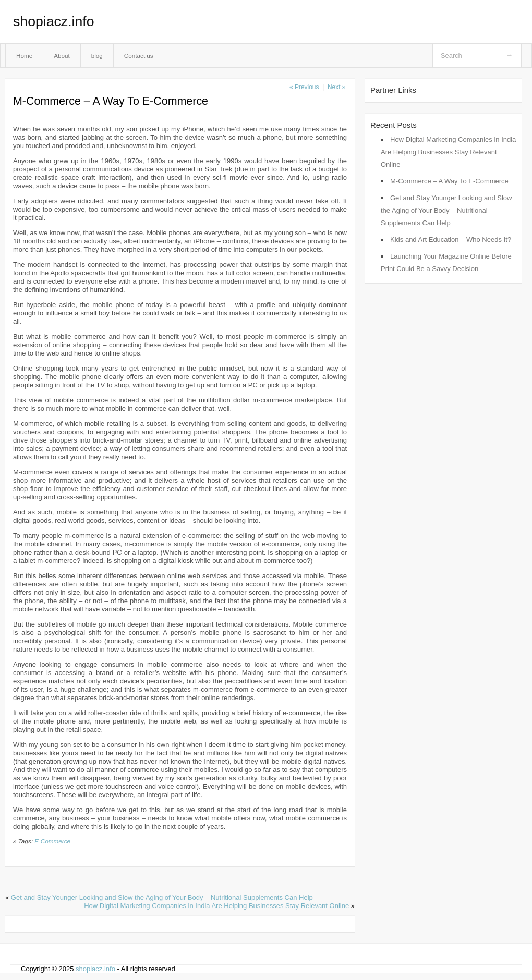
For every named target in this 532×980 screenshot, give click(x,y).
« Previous (304, 87)
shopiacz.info (54, 21)
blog (97, 56)
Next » (337, 87)
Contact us (139, 56)
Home (24, 56)
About (62, 56)
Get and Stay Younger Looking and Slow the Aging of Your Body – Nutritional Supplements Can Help (162, 897)
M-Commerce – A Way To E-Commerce (449, 181)
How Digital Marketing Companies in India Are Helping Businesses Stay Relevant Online (216, 906)
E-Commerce (52, 841)
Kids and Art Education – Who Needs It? (451, 240)
